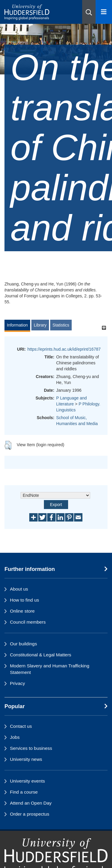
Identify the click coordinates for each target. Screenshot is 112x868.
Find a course (24, 792)
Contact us (21, 726)
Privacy (17, 683)
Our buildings (23, 644)
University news (26, 759)
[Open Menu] (104, 12)
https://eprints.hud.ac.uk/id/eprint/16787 (64, 349)
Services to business (31, 748)
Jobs (15, 737)
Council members (28, 622)
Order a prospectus (30, 814)
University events (27, 781)
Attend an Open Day (31, 803)
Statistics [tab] (61, 325)
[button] (89, 12)
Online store (22, 611)
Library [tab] (40, 325)
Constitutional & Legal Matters (40, 655)
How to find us (24, 600)
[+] (104, 328)
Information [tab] (17, 325)
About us (19, 589)
